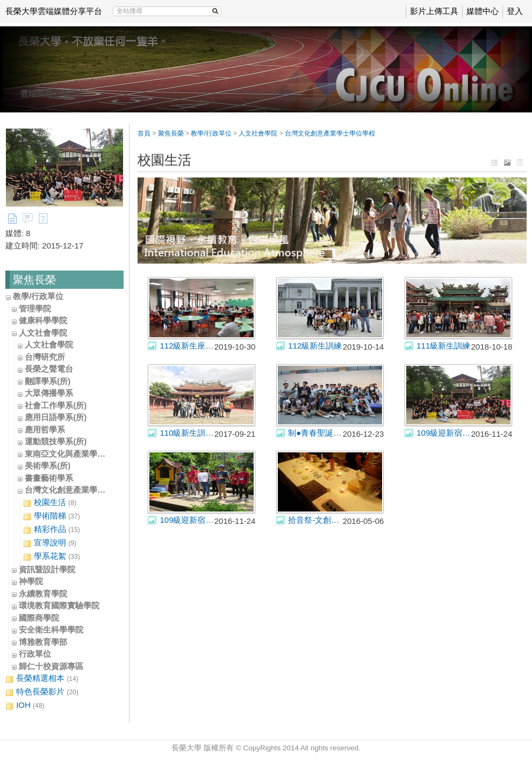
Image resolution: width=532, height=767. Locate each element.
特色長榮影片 (42, 692)
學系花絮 (52, 556)
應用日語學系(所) (56, 417)
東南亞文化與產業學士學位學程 (81, 454)
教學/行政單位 (38, 296)
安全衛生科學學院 (51, 630)
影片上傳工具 (434, 11)
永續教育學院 (43, 594)
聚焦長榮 (171, 133)
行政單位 (35, 654)
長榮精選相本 (42, 679)
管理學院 (35, 308)
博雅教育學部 (43, 642)
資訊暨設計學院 (47, 569)
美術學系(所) (48, 466)
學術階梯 (52, 516)
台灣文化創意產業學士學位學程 (81, 490)
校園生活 (50, 503)
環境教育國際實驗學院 (59, 605)
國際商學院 (39, 618)
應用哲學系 (45, 429)
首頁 (144, 133)
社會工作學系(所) (56, 405)
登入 (515, 11)
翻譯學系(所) (48, 381)
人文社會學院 (43, 333)
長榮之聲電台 (49, 369)
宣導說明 (50, 543)
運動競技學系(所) (56, 441)
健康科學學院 (43, 320)
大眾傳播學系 (49, 393)
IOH (25, 705)
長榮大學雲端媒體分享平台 (54, 11)
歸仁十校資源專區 (51, 666)
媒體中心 (483, 11)
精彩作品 (52, 530)
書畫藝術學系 (49, 478)
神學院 (31, 581)
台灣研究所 (45, 357)
